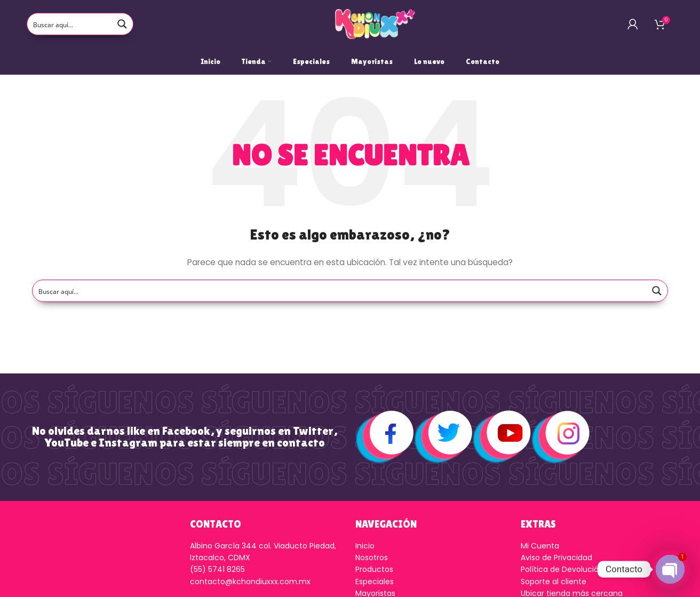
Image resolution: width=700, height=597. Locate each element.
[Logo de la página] (375, 23)
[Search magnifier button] (122, 24)
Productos (374, 569)
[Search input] (70, 24)
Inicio (365, 546)
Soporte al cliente (554, 582)
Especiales (375, 582)
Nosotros (372, 558)
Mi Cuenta (540, 546)
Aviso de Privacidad (556, 558)
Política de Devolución (562, 569)
